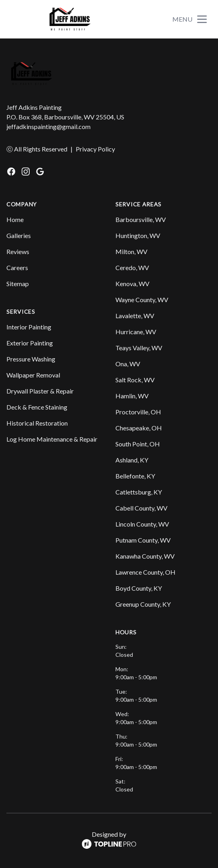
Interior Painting (29, 327)
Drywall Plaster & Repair (40, 391)
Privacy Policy (95, 149)
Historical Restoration (37, 423)
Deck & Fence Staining (37, 407)
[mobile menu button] (202, 19)
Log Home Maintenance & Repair (52, 439)
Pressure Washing (31, 359)
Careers (17, 267)
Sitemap (18, 284)
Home (15, 219)
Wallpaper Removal (33, 375)
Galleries (19, 235)
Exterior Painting (30, 343)
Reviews (18, 251)
